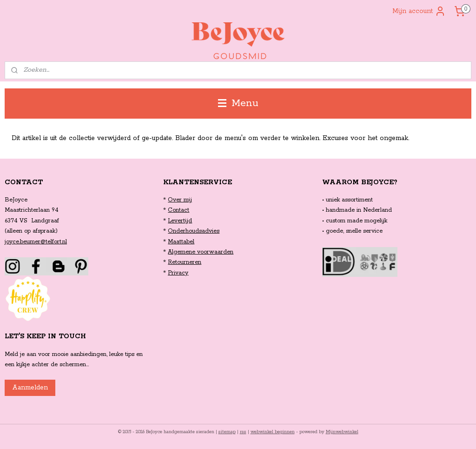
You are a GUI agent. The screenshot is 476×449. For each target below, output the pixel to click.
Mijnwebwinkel (342, 432)
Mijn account (419, 11)
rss (243, 432)
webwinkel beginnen (273, 432)
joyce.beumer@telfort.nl (36, 242)
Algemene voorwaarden (201, 252)
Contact (178, 210)
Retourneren (185, 262)
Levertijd (180, 221)
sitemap (227, 432)
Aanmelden (30, 388)
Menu (238, 103)
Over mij (180, 200)
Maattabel (181, 242)
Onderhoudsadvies (194, 231)
